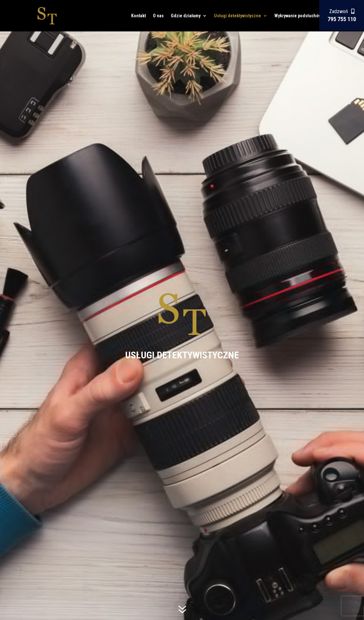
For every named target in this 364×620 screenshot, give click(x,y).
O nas (158, 16)
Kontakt (138, 16)
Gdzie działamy (186, 16)
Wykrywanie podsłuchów (298, 16)
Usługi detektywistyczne (237, 16)
